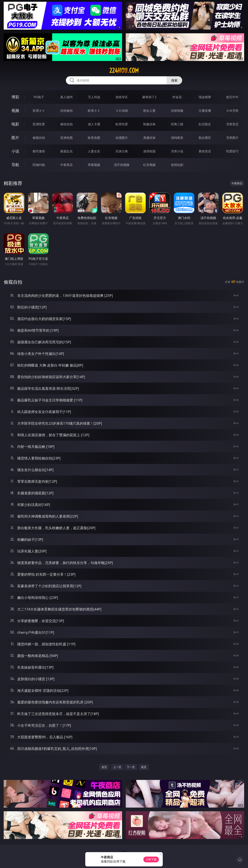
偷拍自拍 (66, 124)
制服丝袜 (149, 124)
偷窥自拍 (39, 138)
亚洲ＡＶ (39, 111)
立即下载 (151, 859)
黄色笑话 (205, 151)
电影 (15, 124)
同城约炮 (39, 165)
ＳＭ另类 (232, 111)
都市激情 (39, 151)
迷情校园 (149, 151)
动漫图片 (122, 138)
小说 (15, 151)
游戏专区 (122, 97)
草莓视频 (94, 165)
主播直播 (205, 111)
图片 (15, 138)
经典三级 (177, 124)
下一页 (131, 767)
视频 (15, 110)
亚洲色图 (66, 138)
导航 (15, 165)
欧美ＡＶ (94, 111)
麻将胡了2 (149, 97)
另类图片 (232, 138)
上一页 (117, 767)
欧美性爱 (122, 124)
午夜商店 (66, 165)
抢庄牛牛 (232, 97)
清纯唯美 (177, 138)
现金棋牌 (205, 97)
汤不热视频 (122, 165)
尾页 (144, 767)
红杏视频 (149, 165)
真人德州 (66, 97)
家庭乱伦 (66, 151)
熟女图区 (205, 138)
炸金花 (177, 97)
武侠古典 (122, 151)
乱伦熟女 (205, 124)
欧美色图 (94, 138)
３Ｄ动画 (122, 111)
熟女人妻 (149, 111)
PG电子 (39, 97)
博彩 (15, 97)
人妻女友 (94, 151)
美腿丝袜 (149, 138)
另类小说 (177, 151)
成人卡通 (94, 124)
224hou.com (124, 70)
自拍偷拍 (66, 111)
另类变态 (232, 124)
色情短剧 (177, 165)
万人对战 (94, 97)
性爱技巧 (232, 151)
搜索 (174, 80)
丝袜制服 (177, 111)
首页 (104, 767)
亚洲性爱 (39, 124)
